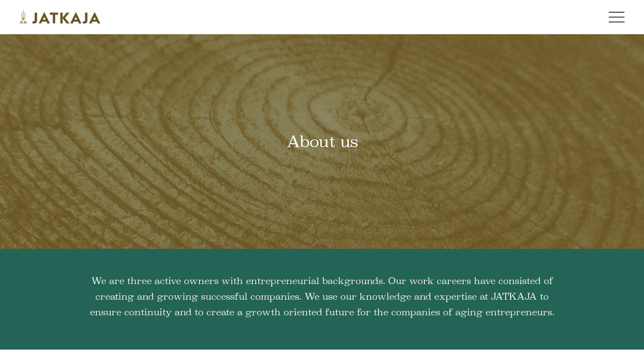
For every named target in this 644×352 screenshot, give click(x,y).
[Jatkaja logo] (60, 17)
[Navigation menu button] (617, 17)
